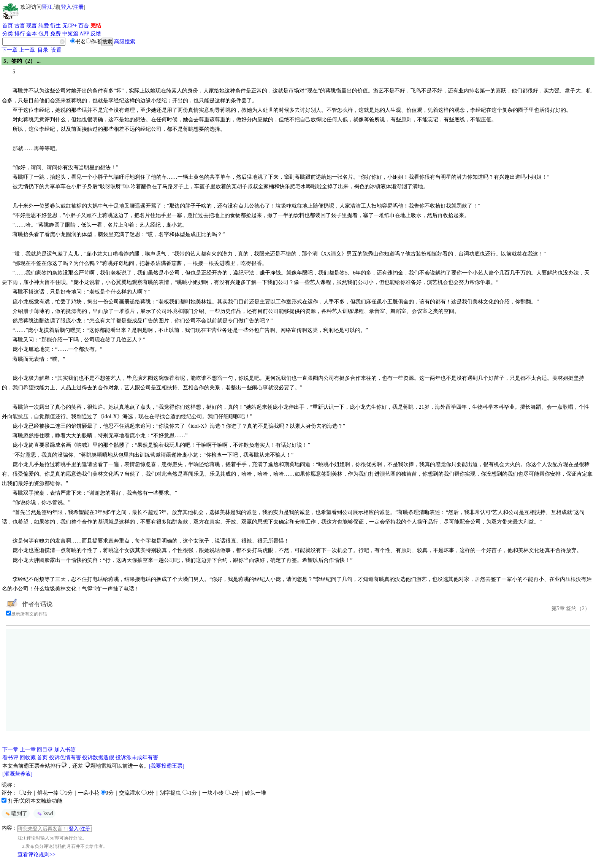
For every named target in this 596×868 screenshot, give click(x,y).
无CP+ (70, 26)
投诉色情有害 (65, 758)
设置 (56, 50)
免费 (55, 34)
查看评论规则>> (36, 855)
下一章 (10, 50)
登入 (66, 7)
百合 (84, 26)
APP (84, 34)
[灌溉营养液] (17, 774)
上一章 (27, 50)
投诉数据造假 (98, 758)
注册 (78, 7)
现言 (32, 26)
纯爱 (44, 26)
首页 (8, 26)
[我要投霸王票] (167, 766)
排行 (20, 34)
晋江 (47, 7)
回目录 (45, 750)
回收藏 (28, 758)
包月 (44, 34)
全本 (32, 34)
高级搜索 (125, 42)
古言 (20, 26)
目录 (43, 50)
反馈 (96, 34)
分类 (8, 34)
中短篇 (70, 34)
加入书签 (65, 750)
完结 (96, 26)
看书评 (10, 758)
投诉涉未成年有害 (137, 758)
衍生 (55, 26)
